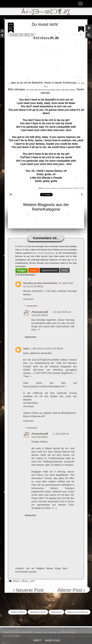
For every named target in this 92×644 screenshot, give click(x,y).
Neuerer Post (28, 590)
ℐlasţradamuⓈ (40, 312)
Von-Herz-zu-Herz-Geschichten (40, 283)
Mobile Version (18, 612)
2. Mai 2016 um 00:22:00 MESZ (47, 349)
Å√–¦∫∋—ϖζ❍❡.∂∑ (46, 12)
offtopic (16, 581)
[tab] (22, 271)
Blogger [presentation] (22, 271)
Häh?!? (37, 641)
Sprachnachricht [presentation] (49, 270)
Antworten (28, 299)
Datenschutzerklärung (77, 612)
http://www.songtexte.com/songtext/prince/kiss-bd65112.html (64, 188)
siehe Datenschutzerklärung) (44, 253)
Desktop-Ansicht (38, 612)
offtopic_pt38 (28, 581)
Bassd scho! (52, 641)
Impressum (56, 612)
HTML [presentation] (65, 270)
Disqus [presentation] (34, 270)
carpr (26, 349)
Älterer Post (71, 590)
